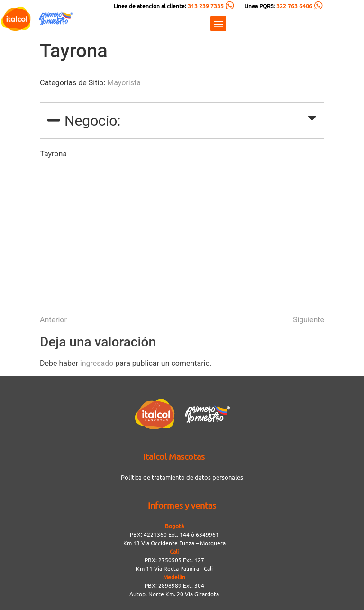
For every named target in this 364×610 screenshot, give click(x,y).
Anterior (53, 320)
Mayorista (124, 83)
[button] (218, 23)
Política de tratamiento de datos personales (182, 477)
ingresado (97, 363)
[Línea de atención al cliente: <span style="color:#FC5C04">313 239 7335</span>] (230, 6)
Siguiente (309, 320)
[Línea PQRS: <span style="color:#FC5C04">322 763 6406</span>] (318, 6)
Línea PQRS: (278, 6)
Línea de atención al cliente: (169, 6)
